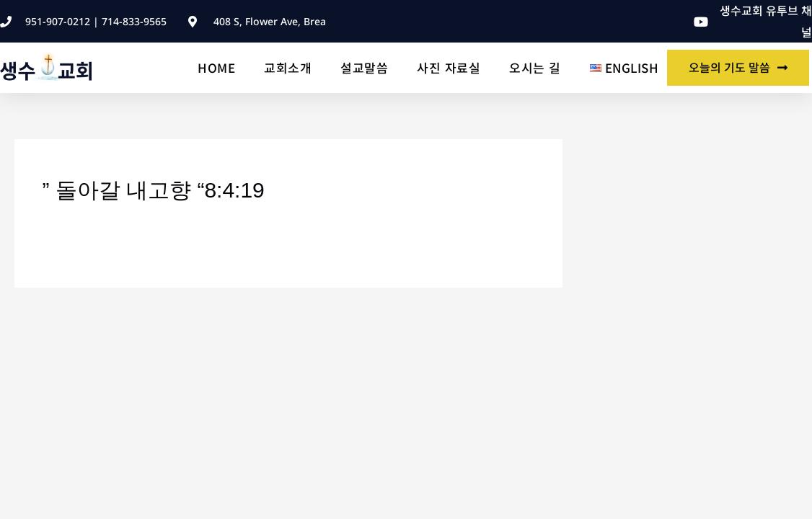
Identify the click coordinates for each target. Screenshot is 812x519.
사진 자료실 (449, 67)
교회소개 (288, 67)
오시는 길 (535, 67)
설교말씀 (364, 67)
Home (216, 67)
